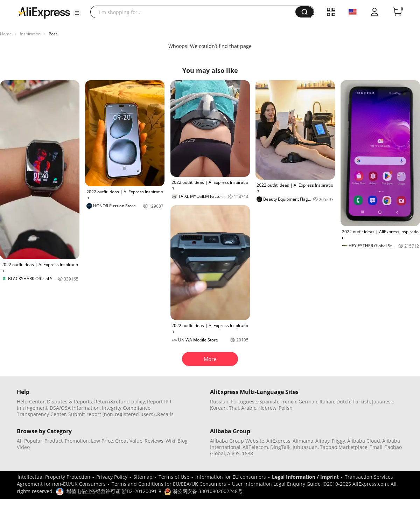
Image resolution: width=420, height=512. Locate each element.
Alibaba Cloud (364, 441)
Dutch (343, 402)
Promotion (77, 441)
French (288, 402)
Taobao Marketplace (344, 447)
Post (53, 34)
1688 (247, 453)
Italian (327, 402)
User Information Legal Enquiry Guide (276, 484)
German (308, 402)
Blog (183, 441)
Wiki (170, 441)
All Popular (30, 441)
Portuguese (244, 402)
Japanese (383, 402)
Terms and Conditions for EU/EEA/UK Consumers (169, 484)
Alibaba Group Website (237, 441)
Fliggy (338, 441)
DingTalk (280, 447)
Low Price (102, 441)
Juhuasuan (305, 447)
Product (54, 441)
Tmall (376, 447)
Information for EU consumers (231, 477)
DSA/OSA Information (75, 408)
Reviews (154, 441)
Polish (286, 408)
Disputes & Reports (69, 402)
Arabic (249, 408)
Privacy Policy (112, 477)
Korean (218, 408)
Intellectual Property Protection (54, 477)
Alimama (303, 441)
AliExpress (278, 441)
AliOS (233, 453)
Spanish (269, 402)
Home (6, 34)
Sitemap (143, 477)
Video (23, 447)
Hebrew (267, 408)
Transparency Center (41, 414)
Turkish (361, 402)
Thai (234, 408)
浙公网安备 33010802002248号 (203, 491)
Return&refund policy (120, 402)
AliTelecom (255, 447)
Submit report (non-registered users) (111, 414)
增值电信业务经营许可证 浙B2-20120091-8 (114, 491)
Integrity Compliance (126, 408)
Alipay (323, 441)
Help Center (31, 402)
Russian (219, 402)
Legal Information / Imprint (305, 477)
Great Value (129, 441)
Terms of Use (174, 477)
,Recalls (165, 414)
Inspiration (30, 34)
